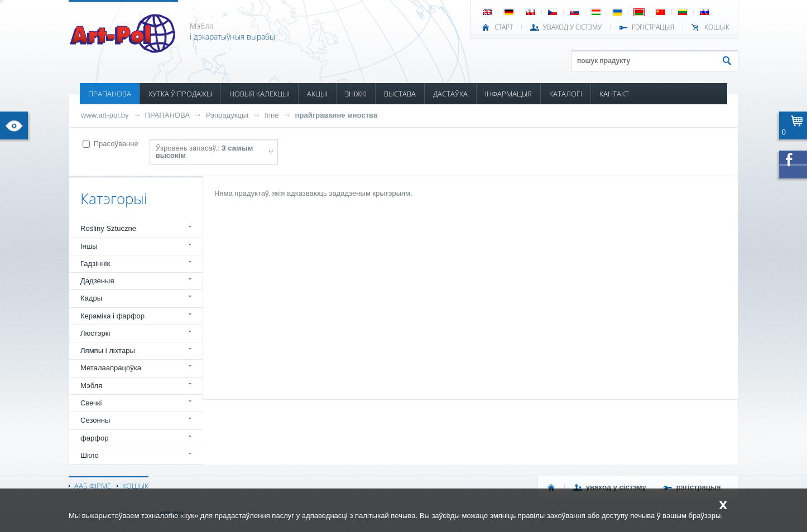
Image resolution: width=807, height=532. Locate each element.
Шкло (90, 455)
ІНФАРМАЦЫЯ (508, 94)
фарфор (95, 438)
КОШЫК (717, 27)
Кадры (91, 298)
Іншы (89, 246)
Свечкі (91, 403)
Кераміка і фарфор (112, 316)
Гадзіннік (95, 263)
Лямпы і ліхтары (108, 350)
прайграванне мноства (337, 115)
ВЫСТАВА (400, 94)
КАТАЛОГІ (566, 94)
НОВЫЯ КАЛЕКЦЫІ (260, 94)
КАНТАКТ (614, 94)
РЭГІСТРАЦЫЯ (653, 27)
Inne (272, 115)
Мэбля (91, 386)
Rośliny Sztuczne (108, 228)
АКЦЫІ (317, 94)
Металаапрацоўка (111, 368)
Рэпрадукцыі (227, 115)
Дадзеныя (97, 281)
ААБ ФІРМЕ (93, 486)
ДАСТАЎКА (450, 94)
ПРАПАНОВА (110, 94)
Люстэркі (95, 333)
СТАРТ (504, 27)
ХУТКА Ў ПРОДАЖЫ (180, 94)
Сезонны (95, 420)
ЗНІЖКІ (356, 94)
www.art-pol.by (105, 115)
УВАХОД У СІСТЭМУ (572, 27)
